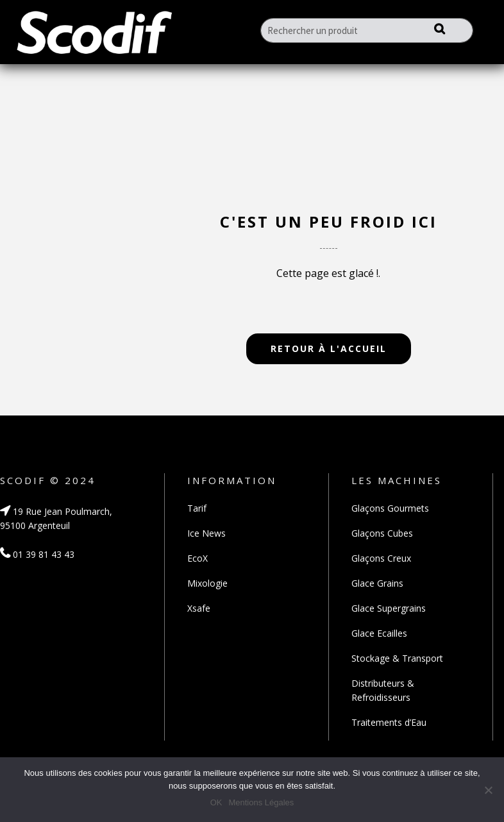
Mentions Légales (261, 802)
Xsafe (199, 608)
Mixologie (207, 583)
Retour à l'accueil (329, 348)
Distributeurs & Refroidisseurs (383, 690)
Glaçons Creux (381, 558)
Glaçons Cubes (382, 533)
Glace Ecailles (379, 633)
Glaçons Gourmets (390, 508)
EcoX (197, 558)
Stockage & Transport (397, 658)
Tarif (197, 508)
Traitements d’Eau (389, 722)
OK (216, 802)
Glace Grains (377, 583)
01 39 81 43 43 (37, 554)
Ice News (206, 533)
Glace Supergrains (389, 608)
